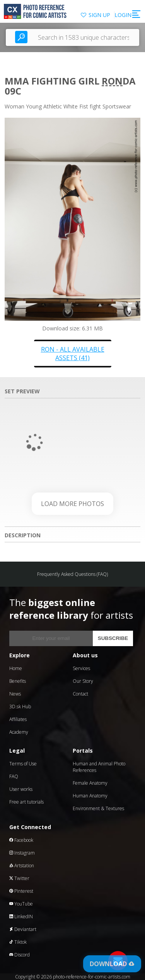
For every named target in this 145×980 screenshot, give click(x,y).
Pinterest (21, 891)
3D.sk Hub (20, 707)
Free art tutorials (26, 802)
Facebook (21, 840)
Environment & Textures (98, 808)
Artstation (22, 866)
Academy (19, 732)
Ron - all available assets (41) (73, 354)
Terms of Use (23, 764)
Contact (80, 694)
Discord (20, 955)
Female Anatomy (90, 783)
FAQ (14, 776)
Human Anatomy (90, 796)
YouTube (21, 904)
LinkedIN (21, 917)
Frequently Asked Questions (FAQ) (72, 574)
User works (21, 789)
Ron (112, 81)
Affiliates (18, 719)
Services (81, 668)
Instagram (22, 853)
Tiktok (18, 942)
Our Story (83, 681)
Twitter (19, 878)
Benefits (18, 681)
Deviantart (23, 929)
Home (16, 668)
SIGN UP (99, 15)
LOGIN (123, 15)
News (15, 694)
